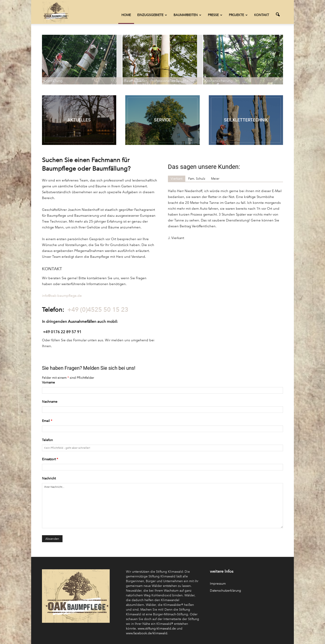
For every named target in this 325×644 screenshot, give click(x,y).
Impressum (218, 584)
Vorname (48, 382)
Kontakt (262, 15)
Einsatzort (50, 459)
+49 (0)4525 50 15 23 (98, 310)
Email (47, 421)
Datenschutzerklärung (225, 591)
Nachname (50, 402)
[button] (278, 15)
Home (126, 15)
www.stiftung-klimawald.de (157, 629)
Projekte (238, 15)
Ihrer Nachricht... (162, 506)
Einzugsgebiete (152, 15)
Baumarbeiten (187, 15)
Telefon (47, 440)
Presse (215, 15)
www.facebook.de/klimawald (147, 633)
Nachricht (49, 478)
